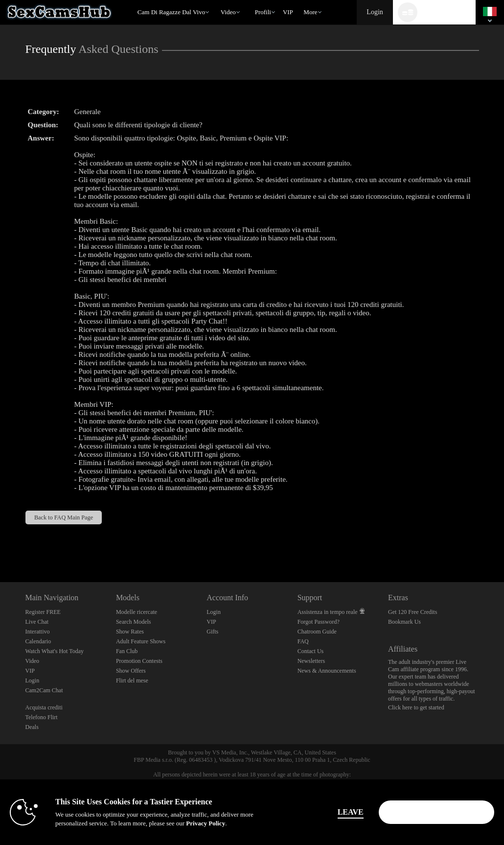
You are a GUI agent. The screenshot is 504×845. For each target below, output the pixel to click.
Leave (351, 812)
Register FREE (43, 612)
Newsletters (311, 661)
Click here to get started (416, 707)
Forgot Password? (319, 622)
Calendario (38, 641)
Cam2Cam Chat (44, 690)
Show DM (0, 546)
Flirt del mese (132, 681)
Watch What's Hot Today (55, 651)
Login (375, 12)
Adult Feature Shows (141, 641)
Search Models (134, 622)
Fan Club (127, 651)
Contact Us (311, 651)
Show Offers (131, 671)
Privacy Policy (206, 823)
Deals (32, 727)
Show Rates (130, 632)
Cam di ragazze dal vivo (171, 12)
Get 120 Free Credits (412, 612)
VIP (288, 12)
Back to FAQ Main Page (64, 517)
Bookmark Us (404, 622)
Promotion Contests (139, 661)
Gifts (212, 632)
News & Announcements (327, 671)
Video (228, 12)
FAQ (303, 641)
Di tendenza (216, 0)
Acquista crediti (44, 707)
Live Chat (37, 622)
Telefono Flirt (42, 717)
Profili (263, 12)
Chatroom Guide (317, 632)
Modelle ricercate (137, 612)
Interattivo (38, 632)
